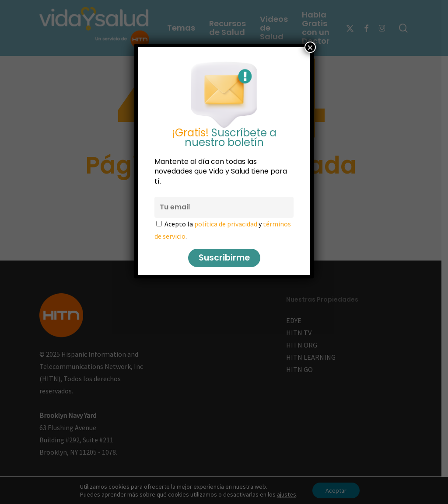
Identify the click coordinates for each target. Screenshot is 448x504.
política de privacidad (226, 224)
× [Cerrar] (310, 47)
